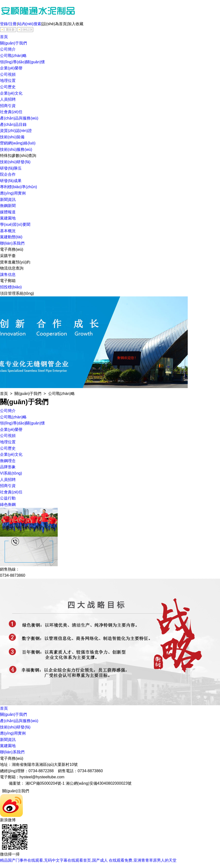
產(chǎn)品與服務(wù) (19, 118)
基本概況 (8, 231)
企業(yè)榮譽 (11, 68)
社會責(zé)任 (11, 112)
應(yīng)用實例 (13, 193)
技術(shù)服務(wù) (16, 149)
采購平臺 (8, 256)
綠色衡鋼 (8, 505)
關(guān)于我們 (13, 43)
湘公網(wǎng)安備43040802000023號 (99, 783)
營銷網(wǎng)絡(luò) (18, 143)
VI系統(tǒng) (11, 473)
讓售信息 (8, 275)
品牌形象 (8, 467)
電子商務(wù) (12, 249)
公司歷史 (8, 87)
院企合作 (8, 174)
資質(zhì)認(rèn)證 (16, 131)
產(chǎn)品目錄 (13, 125)
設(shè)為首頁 (55, 24)
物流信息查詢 (12, 268)
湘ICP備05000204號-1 (45, 783)
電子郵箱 (8, 281)
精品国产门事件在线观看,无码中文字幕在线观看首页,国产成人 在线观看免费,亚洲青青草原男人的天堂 (88, 860)
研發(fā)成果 (11, 181)
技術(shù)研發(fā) (15, 162)
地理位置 (8, 81)
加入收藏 (76, 24)
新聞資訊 (8, 200)
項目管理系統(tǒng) (17, 293)
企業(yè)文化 (11, 93)
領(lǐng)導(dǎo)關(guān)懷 (22, 62)
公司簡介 (8, 49)
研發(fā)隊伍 (11, 168)
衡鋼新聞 (8, 206)
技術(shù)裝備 (12, 137)
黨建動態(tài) (11, 237)
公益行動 (8, 498)
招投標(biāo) (11, 287)
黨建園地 (8, 218)
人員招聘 (8, 99)
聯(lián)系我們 (12, 243)
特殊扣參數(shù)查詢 (18, 156)
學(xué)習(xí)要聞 (15, 224)
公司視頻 (8, 74)
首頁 (4, 37)
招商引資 (8, 106)
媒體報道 (8, 212)
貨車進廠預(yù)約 (15, 262)
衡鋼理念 (8, 461)
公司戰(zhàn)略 (13, 56)
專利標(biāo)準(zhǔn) (18, 187)
